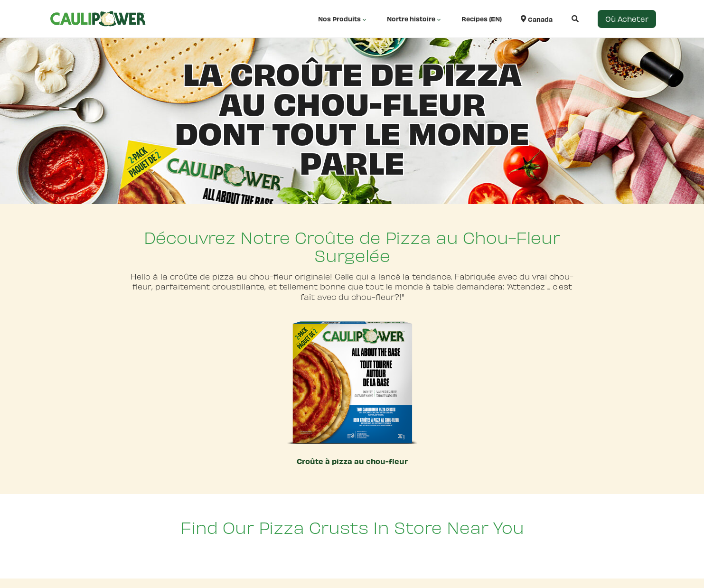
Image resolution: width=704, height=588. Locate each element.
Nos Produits (343, 19)
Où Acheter (627, 19)
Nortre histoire (415, 19)
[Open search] (566, 19)
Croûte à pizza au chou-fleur (352, 461)
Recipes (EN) (482, 19)
